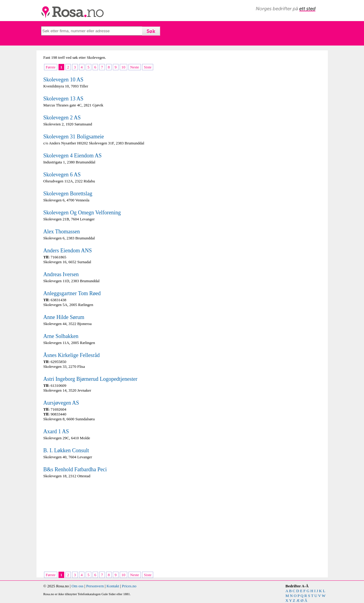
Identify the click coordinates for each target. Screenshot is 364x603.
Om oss (77, 586)
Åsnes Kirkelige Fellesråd (72, 355)
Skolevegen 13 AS (63, 99)
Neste (135, 67)
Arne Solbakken (61, 336)
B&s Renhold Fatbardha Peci (75, 469)
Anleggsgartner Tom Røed (72, 293)
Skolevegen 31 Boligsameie (74, 137)
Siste (148, 67)
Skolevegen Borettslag (68, 194)
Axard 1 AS (56, 431)
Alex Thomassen (62, 232)
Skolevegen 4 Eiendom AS (73, 156)
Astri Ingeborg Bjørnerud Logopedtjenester (90, 379)
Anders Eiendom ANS (68, 251)
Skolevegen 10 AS (63, 80)
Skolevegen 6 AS (62, 175)
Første (51, 67)
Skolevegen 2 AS (62, 118)
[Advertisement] (111, 526)
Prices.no (129, 586)
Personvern (95, 586)
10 (123, 67)
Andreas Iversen (61, 274)
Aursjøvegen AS (61, 403)
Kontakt (113, 586)
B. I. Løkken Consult (66, 450)
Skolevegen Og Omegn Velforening (82, 213)
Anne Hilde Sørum (64, 317)
